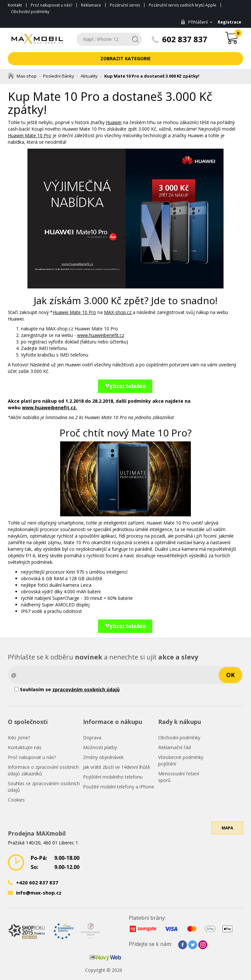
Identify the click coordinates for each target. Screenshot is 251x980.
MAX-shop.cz (118, 312)
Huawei (114, 122)
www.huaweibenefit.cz (101, 335)
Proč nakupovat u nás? (51, 5)
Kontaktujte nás (25, 747)
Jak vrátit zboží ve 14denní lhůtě (117, 767)
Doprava (92, 738)
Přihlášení (193, 22)
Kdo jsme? (19, 738)
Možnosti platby (100, 747)
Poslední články (59, 76)
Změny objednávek (103, 757)
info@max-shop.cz (39, 893)
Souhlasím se (67, 689)
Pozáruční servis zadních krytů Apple (183, 5)
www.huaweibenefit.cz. (50, 407)
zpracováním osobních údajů (86, 689)
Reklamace (91, 5)
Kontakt (15, 5)
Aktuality (89, 76)
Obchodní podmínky (30, 12)
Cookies (16, 800)
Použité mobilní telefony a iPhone (119, 787)
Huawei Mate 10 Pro (30, 135)
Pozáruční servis (125, 5)
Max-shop (22, 76)
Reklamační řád (175, 747)
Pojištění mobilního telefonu (113, 777)
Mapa (227, 837)
